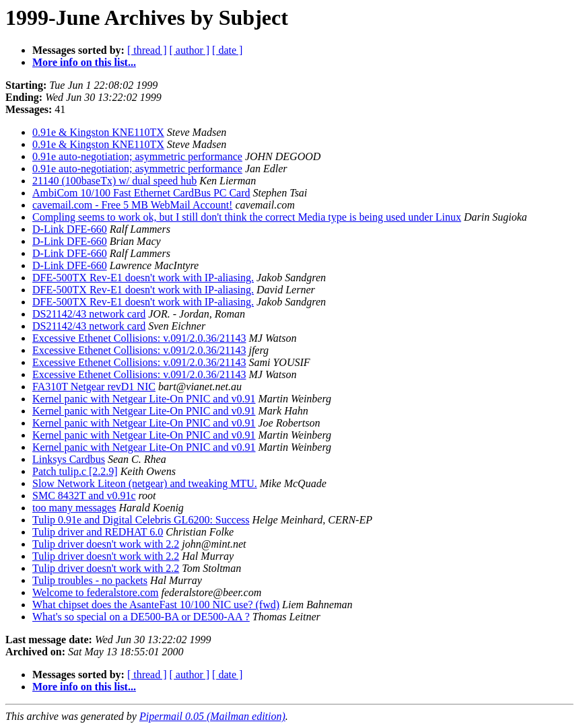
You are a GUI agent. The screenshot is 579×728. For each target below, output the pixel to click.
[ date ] (227, 50)
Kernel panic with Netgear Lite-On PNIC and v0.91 (144, 399)
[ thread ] (147, 50)
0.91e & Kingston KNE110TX (98, 132)
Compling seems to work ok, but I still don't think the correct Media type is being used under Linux (247, 217)
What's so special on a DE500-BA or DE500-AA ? (141, 617)
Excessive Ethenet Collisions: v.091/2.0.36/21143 (139, 338)
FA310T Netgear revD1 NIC (94, 387)
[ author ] (190, 50)
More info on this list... (84, 62)
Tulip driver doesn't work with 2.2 (106, 544)
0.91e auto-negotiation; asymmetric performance (137, 156)
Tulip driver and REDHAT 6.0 (98, 532)
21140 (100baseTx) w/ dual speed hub (114, 181)
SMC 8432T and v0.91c (84, 496)
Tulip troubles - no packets (90, 580)
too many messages (74, 508)
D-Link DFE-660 (70, 229)
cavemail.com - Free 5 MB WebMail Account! (132, 205)
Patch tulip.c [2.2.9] (75, 471)
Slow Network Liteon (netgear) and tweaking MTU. (145, 483)
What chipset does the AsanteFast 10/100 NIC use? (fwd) (156, 605)
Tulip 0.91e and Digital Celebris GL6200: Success (141, 520)
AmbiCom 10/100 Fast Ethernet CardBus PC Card (141, 193)
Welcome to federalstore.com (96, 592)
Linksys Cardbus (69, 459)
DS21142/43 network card (89, 314)
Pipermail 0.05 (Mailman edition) (212, 716)
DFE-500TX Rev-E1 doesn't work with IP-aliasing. (143, 278)
